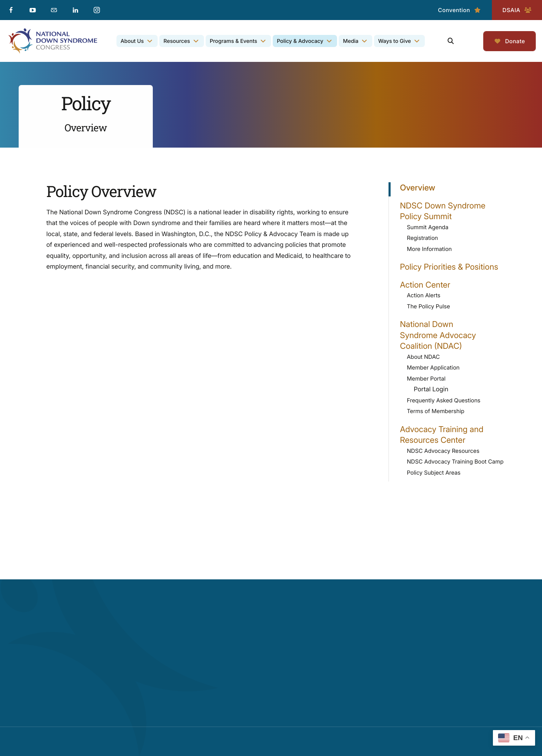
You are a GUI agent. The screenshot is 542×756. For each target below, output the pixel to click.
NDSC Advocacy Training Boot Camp (455, 461)
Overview (418, 188)
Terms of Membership (436, 411)
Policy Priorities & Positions (449, 267)
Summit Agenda (428, 227)
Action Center (455, 285)
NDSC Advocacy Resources (443, 451)
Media (351, 41)
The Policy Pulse (428, 306)
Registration (422, 238)
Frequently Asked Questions (444, 400)
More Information (429, 249)
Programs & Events (233, 41)
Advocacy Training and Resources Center (455, 435)
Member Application (433, 367)
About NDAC (423, 357)
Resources (177, 41)
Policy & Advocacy (300, 41)
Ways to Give (395, 41)
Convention (460, 10)
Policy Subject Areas (434, 473)
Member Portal (458, 379)
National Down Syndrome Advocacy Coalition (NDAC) (455, 335)
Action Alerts (424, 295)
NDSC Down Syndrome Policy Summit (455, 211)
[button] (451, 41)
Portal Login (431, 389)
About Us (132, 41)
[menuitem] (137, 41)
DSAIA (517, 10)
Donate (510, 41)
